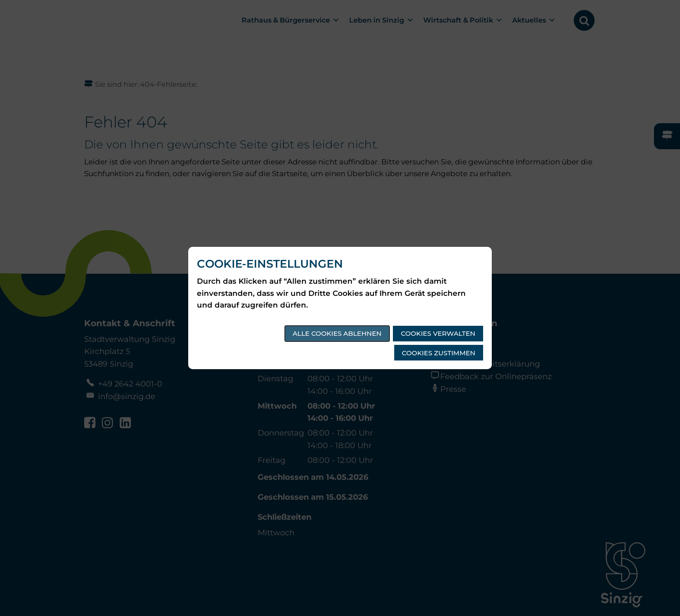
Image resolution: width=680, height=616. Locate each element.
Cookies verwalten (438, 333)
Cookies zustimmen (439, 353)
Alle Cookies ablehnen (337, 333)
